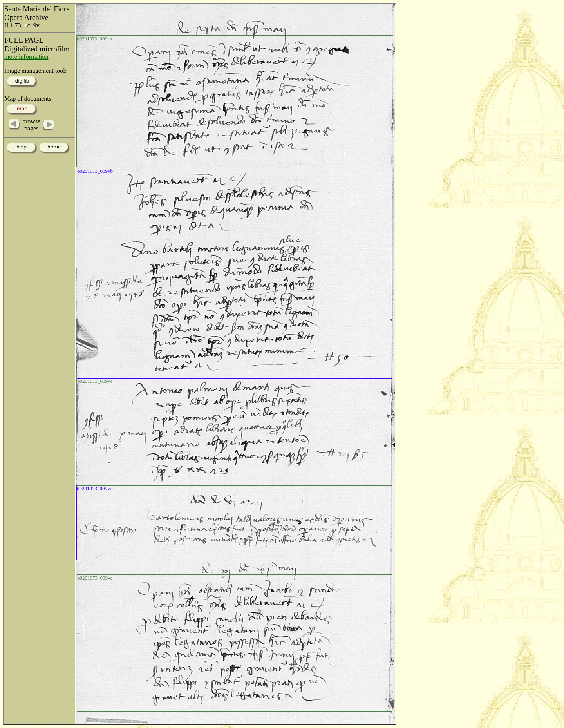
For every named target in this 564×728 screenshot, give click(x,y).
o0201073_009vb (95, 171)
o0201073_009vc (95, 381)
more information (26, 57)
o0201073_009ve (95, 578)
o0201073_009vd (95, 488)
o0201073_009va (94, 39)
